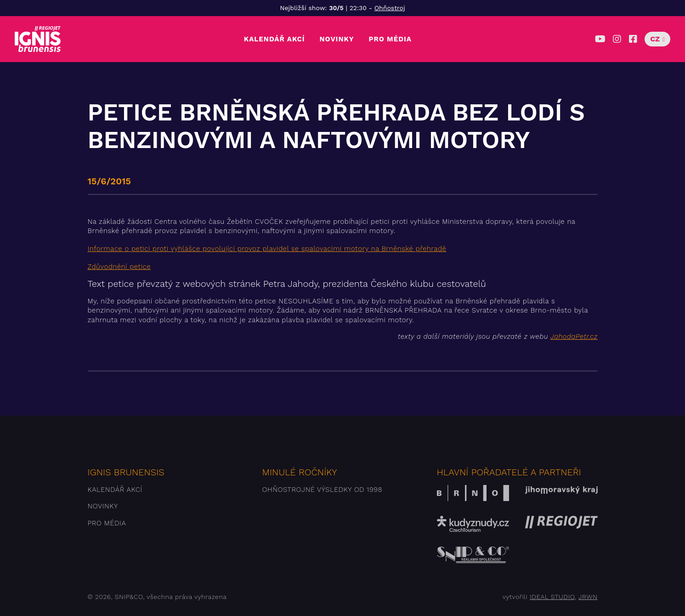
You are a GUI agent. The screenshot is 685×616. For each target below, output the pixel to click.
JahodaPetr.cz (574, 337)
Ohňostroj (390, 8)
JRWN (588, 597)
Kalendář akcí (275, 39)
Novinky (337, 39)
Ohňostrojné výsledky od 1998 (323, 490)
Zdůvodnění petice (119, 267)
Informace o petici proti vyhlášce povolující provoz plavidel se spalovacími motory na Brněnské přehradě (267, 249)
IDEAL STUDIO (552, 597)
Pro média (390, 39)
